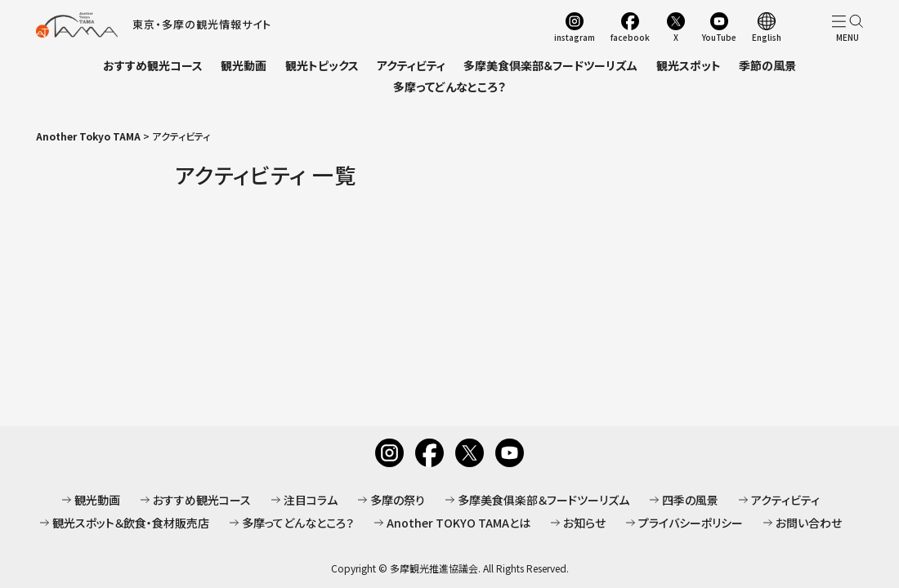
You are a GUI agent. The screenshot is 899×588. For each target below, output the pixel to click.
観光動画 (244, 65)
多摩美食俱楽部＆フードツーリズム (543, 500)
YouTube (719, 37)
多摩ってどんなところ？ (449, 87)
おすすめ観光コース (153, 65)
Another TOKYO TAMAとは (458, 523)
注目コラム (311, 500)
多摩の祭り (398, 500)
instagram (575, 37)
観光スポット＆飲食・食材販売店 (131, 523)
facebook (630, 37)
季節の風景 (767, 65)
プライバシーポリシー (691, 523)
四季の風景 (690, 500)
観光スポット (689, 65)
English (767, 37)
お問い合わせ (809, 523)
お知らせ (584, 523)
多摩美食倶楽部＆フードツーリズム (550, 65)
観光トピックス (322, 65)
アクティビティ (411, 65)
